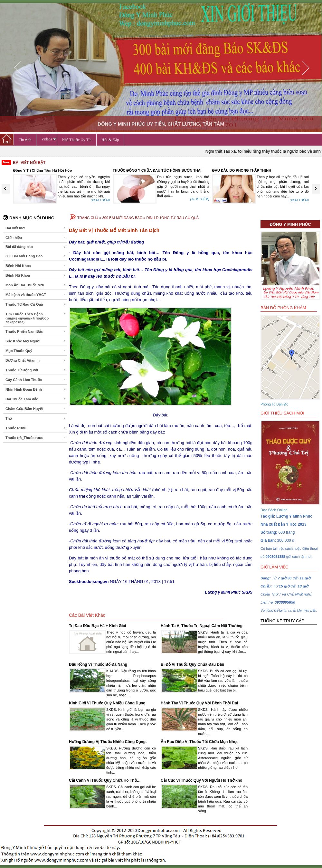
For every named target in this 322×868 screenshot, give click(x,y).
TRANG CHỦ (88, 218)
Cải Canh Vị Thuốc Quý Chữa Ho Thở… (105, 780)
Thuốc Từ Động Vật (36, 370)
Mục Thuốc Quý (36, 351)
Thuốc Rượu (36, 428)
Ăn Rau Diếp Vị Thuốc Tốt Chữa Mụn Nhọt (199, 742)
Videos (49, 139)
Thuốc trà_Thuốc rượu (36, 438)
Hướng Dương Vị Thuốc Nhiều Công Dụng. (108, 742)
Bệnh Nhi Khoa (36, 266)
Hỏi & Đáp (110, 140)
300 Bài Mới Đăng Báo (36, 256)
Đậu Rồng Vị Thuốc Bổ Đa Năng (98, 664)
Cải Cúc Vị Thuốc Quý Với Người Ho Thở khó (201, 780)
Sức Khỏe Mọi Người (36, 341)
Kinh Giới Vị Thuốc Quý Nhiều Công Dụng (107, 703)
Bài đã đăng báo (36, 247)
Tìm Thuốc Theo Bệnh (36, 318)
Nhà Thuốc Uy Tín (77, 140)
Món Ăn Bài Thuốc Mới (36, 285)
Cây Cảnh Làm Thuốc (36, 380)
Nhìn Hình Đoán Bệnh (36, 389)
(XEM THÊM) (100, 200)
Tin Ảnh (25, 140)
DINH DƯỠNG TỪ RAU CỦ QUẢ (172, 218)
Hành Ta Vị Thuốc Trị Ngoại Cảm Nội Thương (202, 626)
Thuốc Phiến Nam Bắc (36, 331)
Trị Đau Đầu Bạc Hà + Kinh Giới (98, 626)
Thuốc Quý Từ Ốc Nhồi (33, 170)
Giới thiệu (36, 238)
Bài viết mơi (36, 228)
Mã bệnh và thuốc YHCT (36, 295)
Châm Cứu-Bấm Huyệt (36, 409)
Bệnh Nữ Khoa (36, 275)
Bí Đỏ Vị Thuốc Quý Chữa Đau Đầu (192, 664)
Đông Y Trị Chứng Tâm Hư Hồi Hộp (142, 170)
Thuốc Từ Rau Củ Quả (36, 304)
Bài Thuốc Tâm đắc (36, 399)
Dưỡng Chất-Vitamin (36, 360)
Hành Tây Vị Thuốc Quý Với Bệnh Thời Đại (199, 703)
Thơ (36, 418)
